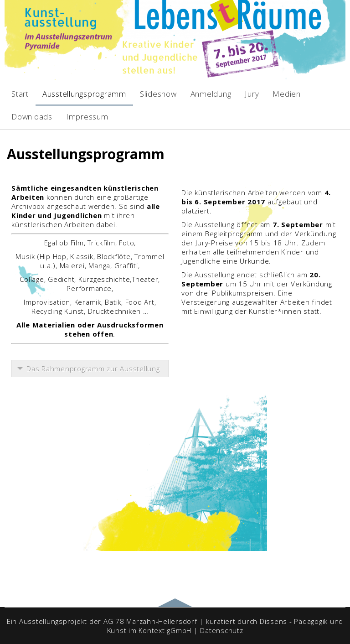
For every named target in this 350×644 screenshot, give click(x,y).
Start (20, 94)
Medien (287, 94)
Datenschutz (221, 630)
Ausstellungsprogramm (84, 94)
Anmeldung (211, 94)
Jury (252, 94)
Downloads (32, 117)
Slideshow (158, 94)
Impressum (87, 117)
